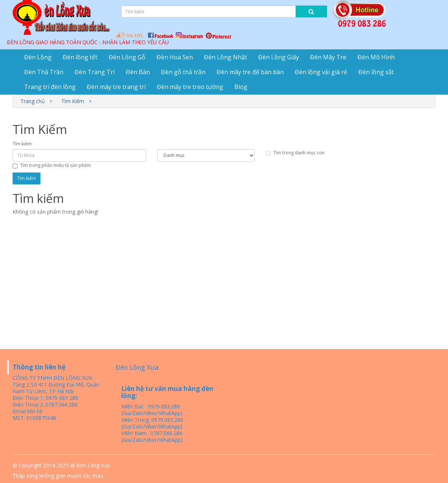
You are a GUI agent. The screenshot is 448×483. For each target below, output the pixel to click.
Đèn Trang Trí (95, 72)
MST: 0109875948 (34, 418)
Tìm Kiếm (73, 101)
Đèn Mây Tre (328, 57)
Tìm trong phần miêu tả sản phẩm (52, 165)
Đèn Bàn (138, 72)
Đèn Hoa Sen (175, 57)
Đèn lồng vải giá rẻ (321, 72)
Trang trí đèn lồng (50, 87)
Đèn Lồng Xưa (137, 367)
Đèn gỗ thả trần (183, 72)
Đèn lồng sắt (376, 72)
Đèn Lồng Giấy (279, 57)
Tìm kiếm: (23, 144)
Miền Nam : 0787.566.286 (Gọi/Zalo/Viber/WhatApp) (152, 436)
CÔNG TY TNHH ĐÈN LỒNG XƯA (52, 378)
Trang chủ (33, 101)
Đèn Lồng (38, 57)
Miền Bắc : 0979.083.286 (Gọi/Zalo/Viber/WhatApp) (152, 410)
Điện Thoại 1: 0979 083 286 (45, 398)
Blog (241, 87)
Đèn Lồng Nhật (225, 57)
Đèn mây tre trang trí (116, 87)
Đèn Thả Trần (44, 72)
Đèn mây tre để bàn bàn (250, 72)
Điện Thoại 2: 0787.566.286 (45, 405)
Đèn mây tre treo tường (190, 87)
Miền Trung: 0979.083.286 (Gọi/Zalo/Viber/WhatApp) (152, 423)
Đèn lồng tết (80, 57)
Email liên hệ (28, 411)
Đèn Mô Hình (376, 57)
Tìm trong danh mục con (295, 153)
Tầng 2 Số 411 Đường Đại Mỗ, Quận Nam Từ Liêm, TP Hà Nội (56, 388)
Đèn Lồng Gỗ (127, 57)
